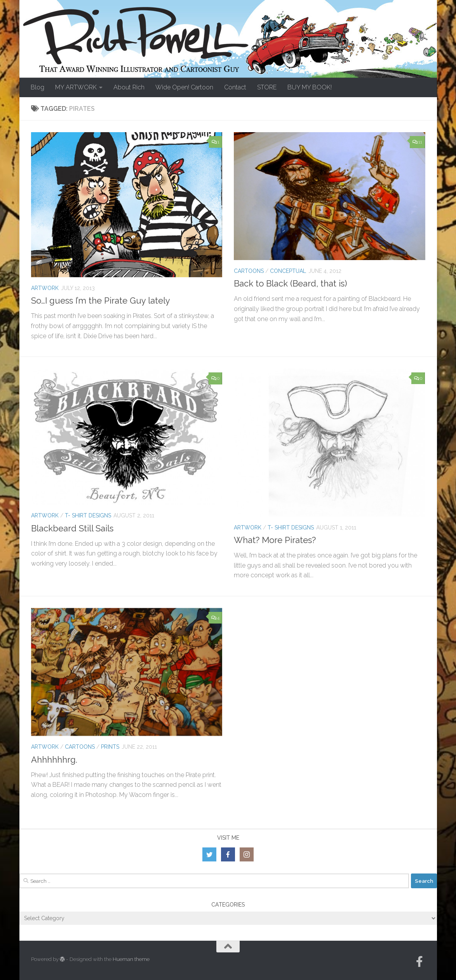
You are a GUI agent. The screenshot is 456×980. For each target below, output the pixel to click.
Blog (37, 87)
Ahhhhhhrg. (54, 760)
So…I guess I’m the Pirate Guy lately (101, 300)
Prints (110, 747)
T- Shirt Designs (88, 515)
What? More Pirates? (275, 540)
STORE (267, 87)
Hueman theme (131, 959)
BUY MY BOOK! (310, 87)
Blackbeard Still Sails (72, 528)
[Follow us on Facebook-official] (419, 962)
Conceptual (288, 271)
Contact (235, 87)
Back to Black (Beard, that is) (290, 283)
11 (417, 142)
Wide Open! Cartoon (184, 87)
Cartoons (249, 271)
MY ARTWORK (76, 87)
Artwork (45, 288)
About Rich (129, 87)
